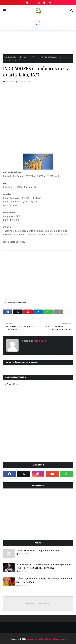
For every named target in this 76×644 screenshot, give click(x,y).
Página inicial (11, 57)
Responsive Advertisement (38, 603)
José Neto (10, 82)
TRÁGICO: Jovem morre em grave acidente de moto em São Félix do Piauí (44, 580)
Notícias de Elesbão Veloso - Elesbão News (46, 639)
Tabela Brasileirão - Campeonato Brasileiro (38, 551)
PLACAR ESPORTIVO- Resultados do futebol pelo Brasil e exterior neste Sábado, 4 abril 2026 (44, 566)
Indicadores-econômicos (28, 57)
